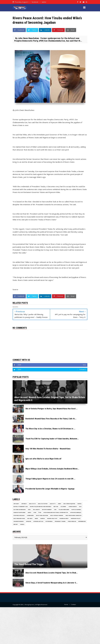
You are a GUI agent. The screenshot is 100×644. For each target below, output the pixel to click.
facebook (35, 2)
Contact (73, 604)
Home (66, 604)
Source (15, 289)
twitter (44, 2)
